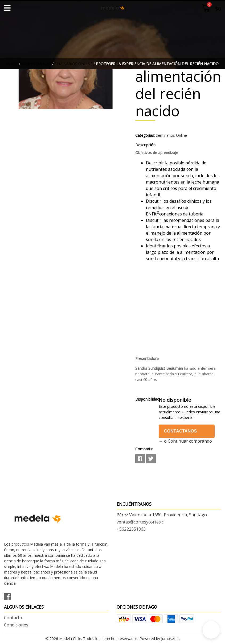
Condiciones (16, 625)
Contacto (13, 618)
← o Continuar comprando (185, 441)
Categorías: (145, 135)
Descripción (145, 145)
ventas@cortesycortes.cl (141, 522)
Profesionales (36, 64)
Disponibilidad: (145, 399)
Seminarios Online (73, 64)
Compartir (144, 449)
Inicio (12, 64)
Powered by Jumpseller (159, 639)
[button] (211, 630)
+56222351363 (131, 529)
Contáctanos (180, 431)
